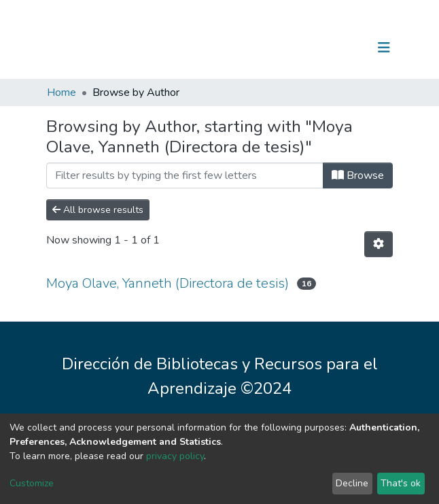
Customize (32, 483)
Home (62, 93)
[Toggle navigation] (384, 48)
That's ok (401, 483)
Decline (352, 483)
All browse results (98, 210)
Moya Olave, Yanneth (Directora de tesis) (168, 283)
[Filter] (185, 175)
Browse (358, 175)
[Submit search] (314, 48)
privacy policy (175, 456)
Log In (341, 48)
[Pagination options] (379, 244)
